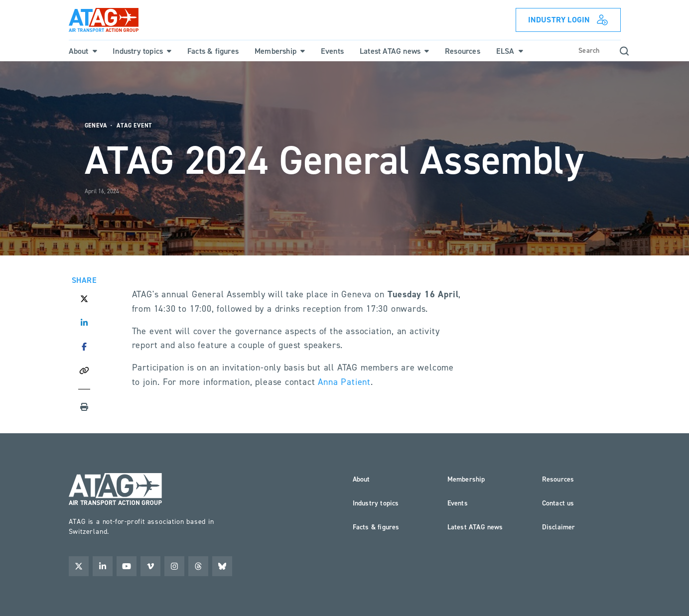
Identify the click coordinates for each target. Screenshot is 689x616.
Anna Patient (344, 382)
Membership (466, 479)
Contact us (558, 503)
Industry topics (376, 503)
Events (458, 503)
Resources (558, 479)
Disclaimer (559, 527)
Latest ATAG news (475, 527)
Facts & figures (376, 527)
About (361, 479)
